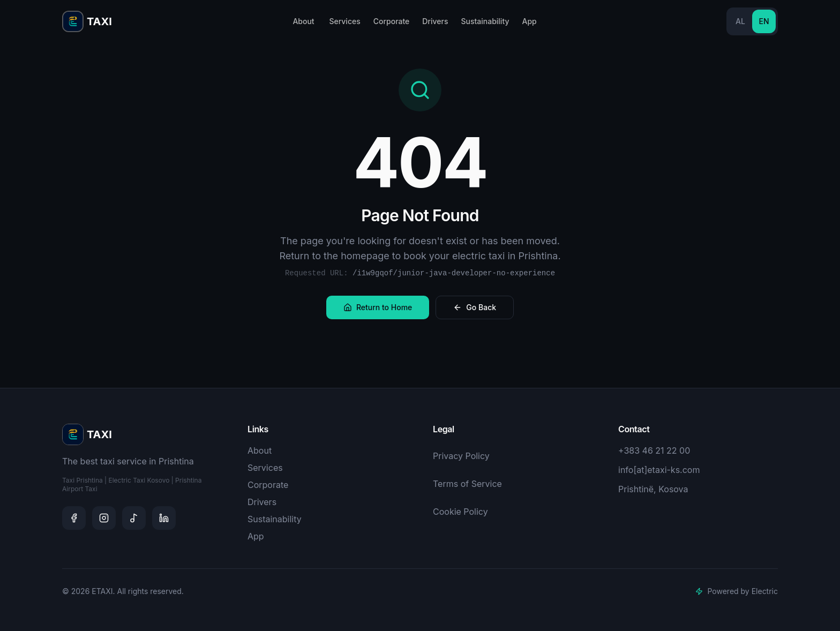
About (303, 21)
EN (764, 21)
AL (740, 21)
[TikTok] (134, 518)
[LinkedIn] (164, 518)
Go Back (475, 307)
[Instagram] (104, 518)
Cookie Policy (460, 512)
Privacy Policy (461, 456)
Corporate (392, 21)
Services (344, 21)
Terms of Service (467, 484)
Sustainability (485, 21)
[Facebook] (74, 518)
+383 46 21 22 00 (654, 450)
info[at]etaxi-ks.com (659, 470)
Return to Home (378, 307)
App (529, 21)
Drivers (435, 21)
